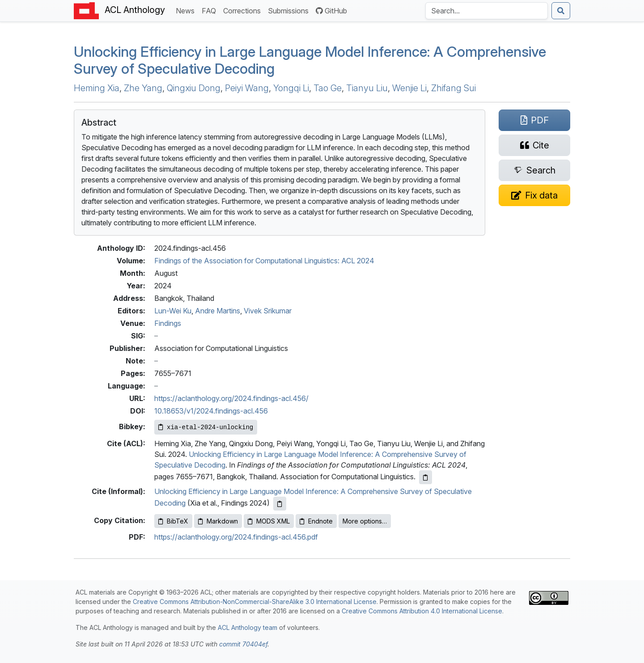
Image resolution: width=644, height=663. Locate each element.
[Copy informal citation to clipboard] (280, 504)
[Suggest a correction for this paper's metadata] (534, 195)
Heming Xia (97, 88)
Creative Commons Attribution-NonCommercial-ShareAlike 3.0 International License (255, 602)
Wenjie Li (409, 88)
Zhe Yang (143, 88)
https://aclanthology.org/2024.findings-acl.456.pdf (236, 537)
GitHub (331, 11)
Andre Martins (218, 311)
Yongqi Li (291, 88)
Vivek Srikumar (268, 311)
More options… (365, 521)
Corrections (244, 10)
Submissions (290, 10)
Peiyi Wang (247, 88)
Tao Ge (328, 88)
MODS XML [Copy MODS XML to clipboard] (269, 521)
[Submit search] (561, 11)
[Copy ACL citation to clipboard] (426, 477)
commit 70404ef (243, 644)
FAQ (211, 10)
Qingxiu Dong (194, 88)
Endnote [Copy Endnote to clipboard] (316, 521)
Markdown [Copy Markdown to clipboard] (218, 521)
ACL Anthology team (248, 627)
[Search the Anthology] (487, 11)
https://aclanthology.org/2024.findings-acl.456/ (231, 398)
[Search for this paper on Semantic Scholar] (534, 170)
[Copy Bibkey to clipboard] (206, 427)
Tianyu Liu (367, 88)
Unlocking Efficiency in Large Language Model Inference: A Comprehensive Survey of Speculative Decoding (310, 60)
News (187, 10)
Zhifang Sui (453, 88)
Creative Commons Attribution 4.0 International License (422, 611)
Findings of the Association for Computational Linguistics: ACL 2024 (264, 261)
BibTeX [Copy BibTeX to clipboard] (173, 521)
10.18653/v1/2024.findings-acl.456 (211, 411)
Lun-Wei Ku (173, 311)
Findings (168, 323)
